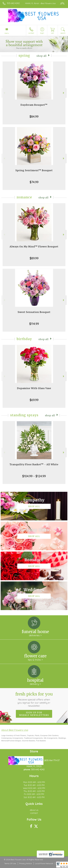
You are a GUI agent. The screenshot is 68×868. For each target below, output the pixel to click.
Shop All (42, 56)
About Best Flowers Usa (15, 730)
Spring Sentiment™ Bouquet (34, 170)
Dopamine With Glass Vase (34, 388)
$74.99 (34, 182)
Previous (4, 93)
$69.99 (34, 400)
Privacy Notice (25, 863)
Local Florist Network (44, 863)
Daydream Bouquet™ (34, 105)
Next (64, 93)
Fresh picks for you (34, 699)
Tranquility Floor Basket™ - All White (34, 464)
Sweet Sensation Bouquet (34, 312)
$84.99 (34, 116)
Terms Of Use (10, 863)
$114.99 (34, 324)
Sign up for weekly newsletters (34, 714)
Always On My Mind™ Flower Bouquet (34, 247)
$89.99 (34, 258)
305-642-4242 (13, 3)
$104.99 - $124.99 (34, 476)
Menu (7, 33)
